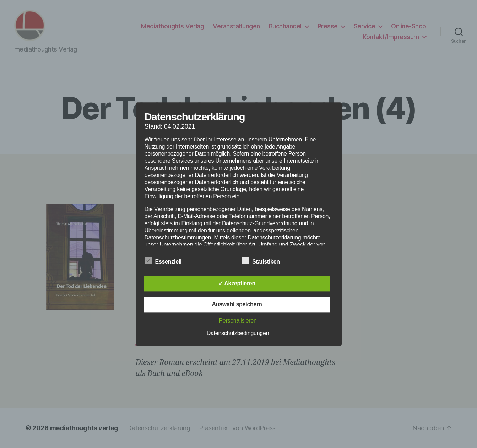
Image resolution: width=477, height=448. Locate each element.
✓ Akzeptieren (237, 283)
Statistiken (264, 261)
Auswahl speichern (237, 304)
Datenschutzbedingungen (238, 333)
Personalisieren (238, 321)
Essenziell (167, 261)
